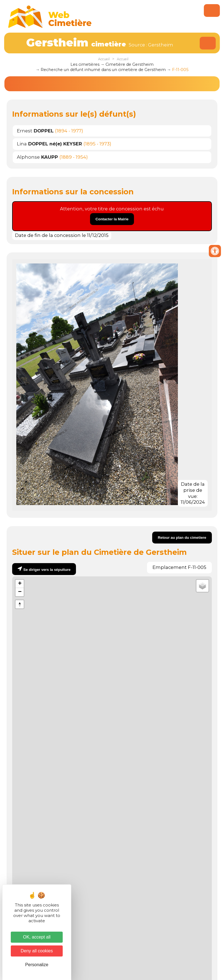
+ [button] (20, 584)
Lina (49, 144)
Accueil (104, 59)
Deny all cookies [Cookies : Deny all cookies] (37, 951)
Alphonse (37, 157)
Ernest (35, 131)
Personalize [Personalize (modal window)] (37, 965)
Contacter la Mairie (112, 219)
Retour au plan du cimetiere (182, 538)
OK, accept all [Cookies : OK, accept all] (37, 937)
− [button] (20, 592)
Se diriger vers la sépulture (47, 570)
